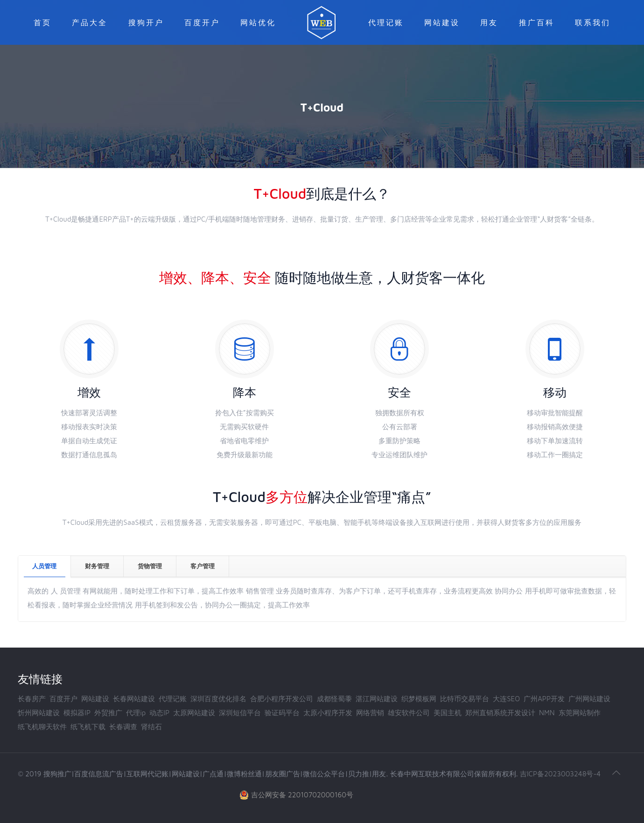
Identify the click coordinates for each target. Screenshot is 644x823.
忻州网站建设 (39, 713)
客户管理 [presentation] (203, 566)
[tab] (45, 566)
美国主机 (448, 713)
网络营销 (370, 713)
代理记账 (173, 699)
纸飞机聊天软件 (42, 727)
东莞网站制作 (580, 713)
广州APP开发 (544, 699)
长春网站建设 (134, 699)
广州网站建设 (589, 699)
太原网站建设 (194, 713)
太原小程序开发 (328, 713)
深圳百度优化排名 (218, 699)
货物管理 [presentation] (150, 566)
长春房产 (32, 699)
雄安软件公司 (409, 713)
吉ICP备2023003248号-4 (560, 774)
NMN (547, 713)
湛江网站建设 (377, 699)
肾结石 (151, 727)
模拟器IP (77, 713)
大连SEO (506, 699)
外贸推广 (108, 713)
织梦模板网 (419, 699)
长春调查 (123, 727)
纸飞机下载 (88, 727)
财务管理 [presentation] (97, 566)
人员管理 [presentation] (44, 566)
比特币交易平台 (465, 699)
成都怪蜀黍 (334, 699)
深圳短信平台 (240, 713)
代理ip (136, 713)
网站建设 (95, 699)
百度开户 (63, 699)
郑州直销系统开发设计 (500, 713)
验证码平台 (282, 713)
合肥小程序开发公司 (282, 699)
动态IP (159, 713)
